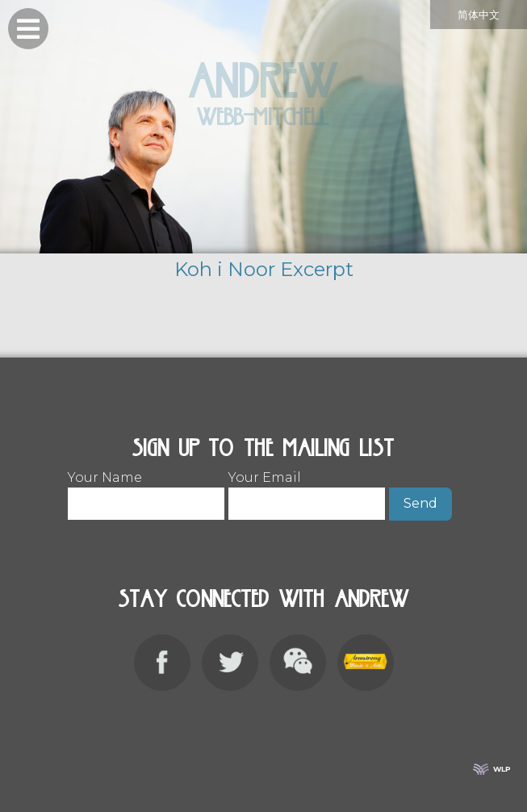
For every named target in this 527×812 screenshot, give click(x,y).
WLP (502, 769)
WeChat (298, 663)
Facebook (162, 663)
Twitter (230, 663)
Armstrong (366, 663)
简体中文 (479, 15)
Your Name (146, 485)
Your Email (307, 485)
